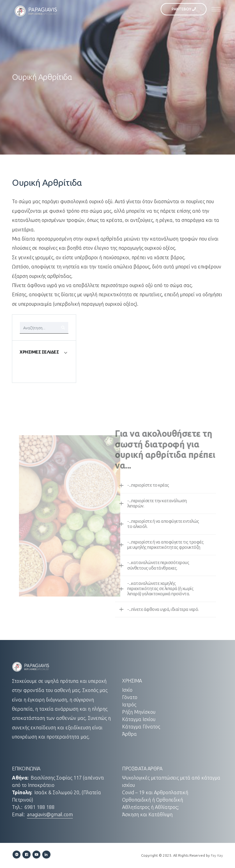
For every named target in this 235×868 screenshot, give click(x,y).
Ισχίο (127, 690)
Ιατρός (129, 705)
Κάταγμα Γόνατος (141, 727)
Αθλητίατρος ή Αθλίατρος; (150, 807)
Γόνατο (130, 697)
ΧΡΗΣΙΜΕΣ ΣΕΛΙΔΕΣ (39, 352)
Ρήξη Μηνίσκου (139, 712)
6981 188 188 (39, 807)
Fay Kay (217, 855)
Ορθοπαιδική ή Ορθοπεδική (153, 800)
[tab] (44, 352)
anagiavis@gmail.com (50, 814)
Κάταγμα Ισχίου (139, 719)
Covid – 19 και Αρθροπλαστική (155, 792)
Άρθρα (129, 734)
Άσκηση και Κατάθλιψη (147, 814)
